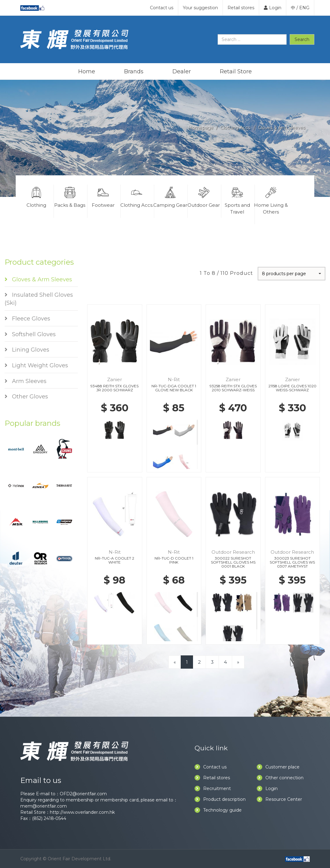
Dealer (182, 71)
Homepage (201, 128)
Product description (220, 799)
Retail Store (236, 71)
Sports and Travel (237, 200)
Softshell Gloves (30, 334)
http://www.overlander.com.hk (82, 812)
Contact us (162, 8)
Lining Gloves (27, 350)
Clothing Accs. (236, 128)
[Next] (238, 662)
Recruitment (213, 789)
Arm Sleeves (26, 381)
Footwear (103, 196)
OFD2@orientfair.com (83, 794)
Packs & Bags (70, 196)
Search (302, 39)
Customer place (278, 767)
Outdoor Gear (204, 196)
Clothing (36, 196)
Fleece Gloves (27, 319)
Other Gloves (26, 397)
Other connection (280, 778)
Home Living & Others (271, 200)
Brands (134, 71)
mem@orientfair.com (44, 806)
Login (273, 8)
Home (87, 71)
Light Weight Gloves (36, 365)
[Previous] (175, 662)
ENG (304, 8)
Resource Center (279, 799)
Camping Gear (170, 196)
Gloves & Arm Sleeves (282, 128)
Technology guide (218, 810)
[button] (292, 274)
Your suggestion (200, 8)
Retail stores (241, 8)
